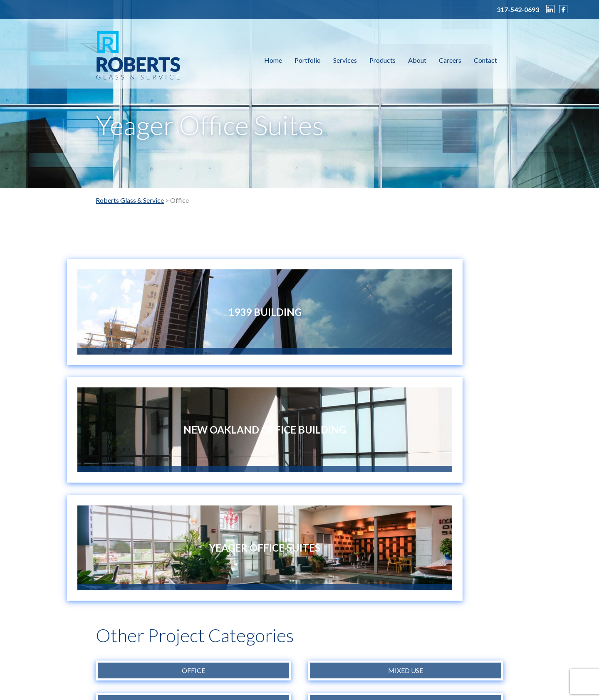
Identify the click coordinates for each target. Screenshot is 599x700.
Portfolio (308, 60)
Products (382, 60)
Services (345, 60)
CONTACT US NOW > (132, 594)
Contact (485, 60)
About (417, 60)
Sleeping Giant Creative (439, 679)
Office (193, 438)
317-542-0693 (518, 10)
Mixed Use (406, 438)
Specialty (406, 471)
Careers (450, 60)
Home (273, 60)
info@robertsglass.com (344, 669)
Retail (194, 471)
